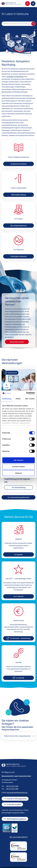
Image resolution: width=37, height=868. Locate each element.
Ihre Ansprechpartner (19, 226)
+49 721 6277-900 (12, 789)
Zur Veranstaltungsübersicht (19, 497)
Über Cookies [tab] (30, 399)
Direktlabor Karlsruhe (19, 256)
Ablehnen (18, 473)
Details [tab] (18, 399)
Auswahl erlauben (19, 467)
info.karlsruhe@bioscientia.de (17, 793)
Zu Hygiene (18, 554)
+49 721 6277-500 (12, 786)
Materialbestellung (19, 195)
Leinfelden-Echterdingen (15, 77)
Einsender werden (17, 342)
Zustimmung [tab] (7, 399)
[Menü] (33, 4)
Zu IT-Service (18, 596)
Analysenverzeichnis (19, 164)
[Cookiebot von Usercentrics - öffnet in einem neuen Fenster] (26, 393)
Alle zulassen (18, 460)
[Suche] (28, 4)
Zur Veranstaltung (19, 487)
